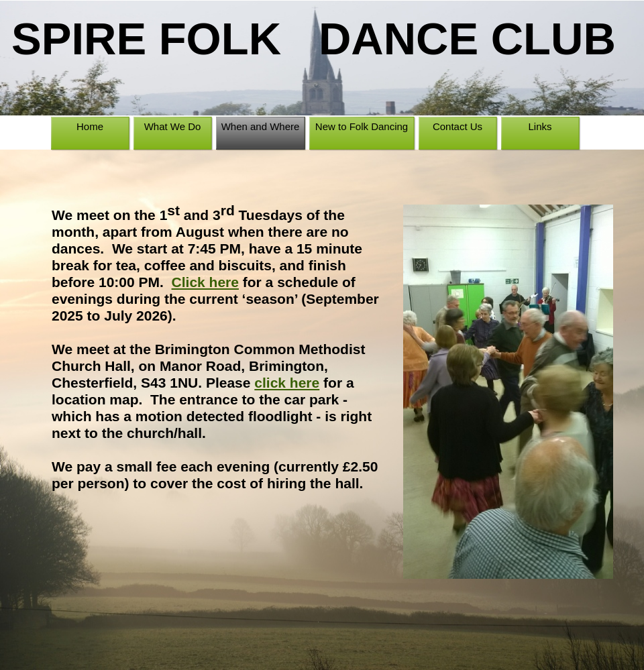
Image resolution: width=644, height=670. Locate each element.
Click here (205, 282)
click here (287, 383)
